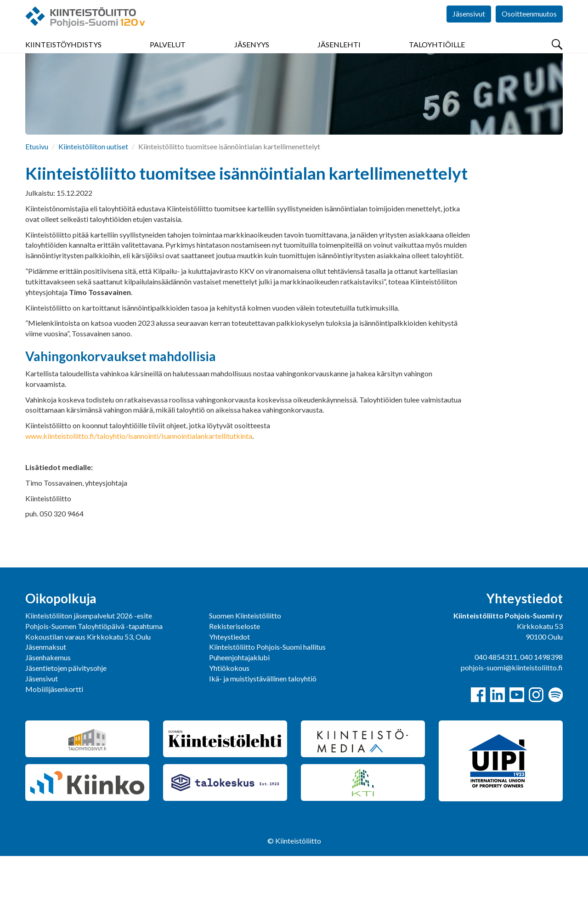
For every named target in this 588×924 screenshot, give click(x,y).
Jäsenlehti (339, 55)
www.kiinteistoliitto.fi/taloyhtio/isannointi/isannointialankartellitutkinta (139, 504)
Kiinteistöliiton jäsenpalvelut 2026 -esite (89, 683)
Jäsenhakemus (48, 725)
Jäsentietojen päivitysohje (66, 736)
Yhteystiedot (229, 705)
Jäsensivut (469, 27)
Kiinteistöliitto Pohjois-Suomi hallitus (267, 715)
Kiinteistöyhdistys (63, 55)
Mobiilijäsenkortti (54, 757)
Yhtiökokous (229, 736)
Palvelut (168, 55)
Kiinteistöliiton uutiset (93, 214)
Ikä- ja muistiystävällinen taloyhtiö (263, 746)
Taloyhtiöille (437, 55)
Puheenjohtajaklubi (239, 725)
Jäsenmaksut (46, 715)
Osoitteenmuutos (529, 27)
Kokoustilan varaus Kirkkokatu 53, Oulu (88, 705)
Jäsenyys (252, 55)
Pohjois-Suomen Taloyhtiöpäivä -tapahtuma (94, 694)
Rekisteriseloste (235, 694)
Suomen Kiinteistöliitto (245, 683)
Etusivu (37, 214)
